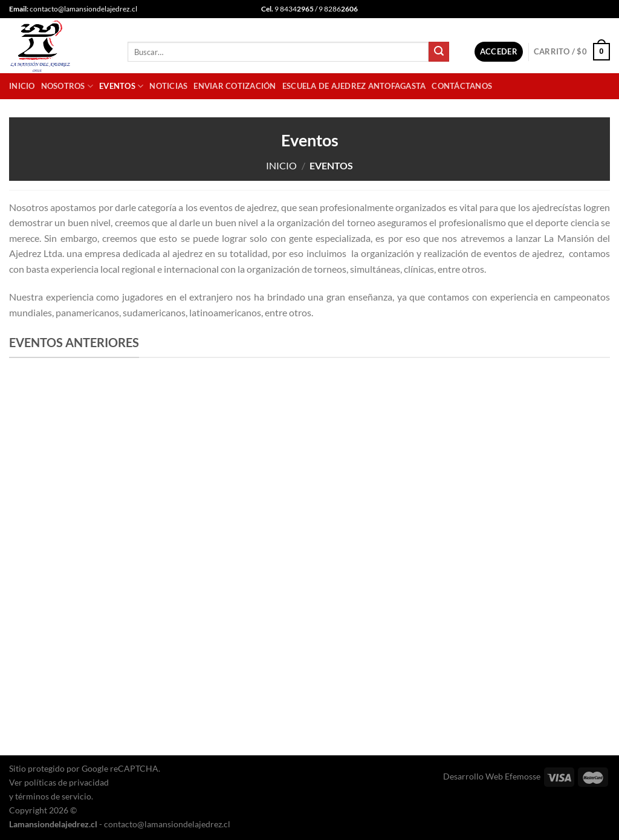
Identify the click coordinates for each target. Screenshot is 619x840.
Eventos (121, 86)
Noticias (168, 86)
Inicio (22, 86)
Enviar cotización (235, 86)
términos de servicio (53, 796)
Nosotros (67, 86)
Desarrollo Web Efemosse (492, 776)
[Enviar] (439, 52)
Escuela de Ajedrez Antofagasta (354, 86)
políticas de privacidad (66, 782)
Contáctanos (462, 86)
